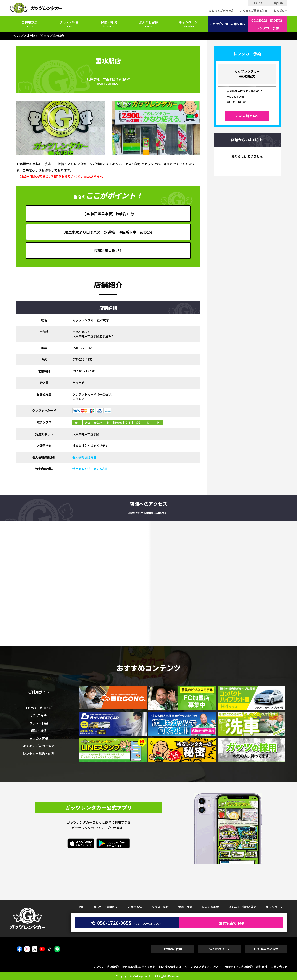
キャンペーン (188, 24)
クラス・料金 (69, 24)
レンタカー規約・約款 (39, 753)
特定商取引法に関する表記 (90, 469)
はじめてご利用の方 (221, 11)
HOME (80, 907)
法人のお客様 (148, 24)
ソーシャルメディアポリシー (203, 967)
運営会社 (262, 967)
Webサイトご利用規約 (238, 967)
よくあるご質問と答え (254, 11)
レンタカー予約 (267, 24)
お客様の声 (281, 11)
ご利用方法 (29, 24)
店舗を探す (228, 24)
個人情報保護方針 (84, 457)
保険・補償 (109, 24)
